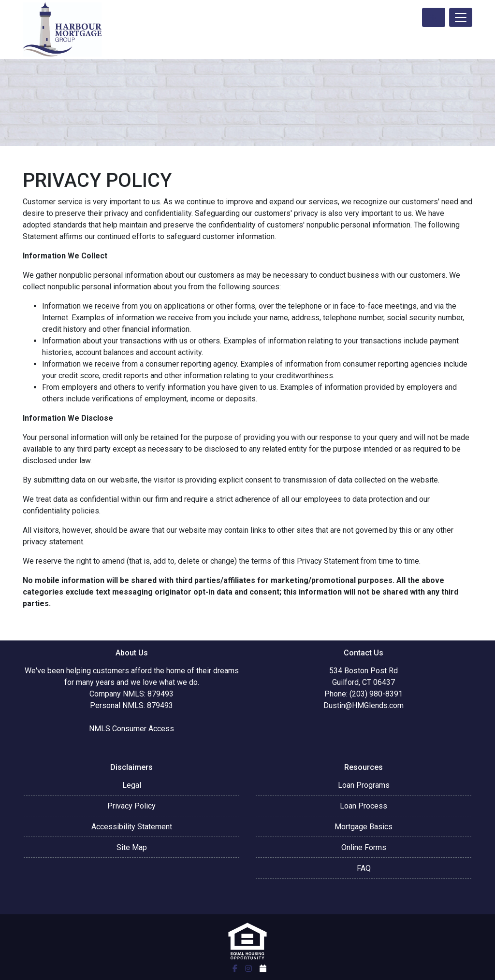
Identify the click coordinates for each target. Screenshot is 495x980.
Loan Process (364, 806)
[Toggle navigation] (461, 17)
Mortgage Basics (364, 827)
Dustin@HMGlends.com (364, 705)
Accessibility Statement (132, 827)
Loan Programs (364, 785)
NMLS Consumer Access (131, 729)
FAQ (364, 868)
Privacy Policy (131, 806)
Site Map (132, 847)
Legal (132, 785)
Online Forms (364, 847)
